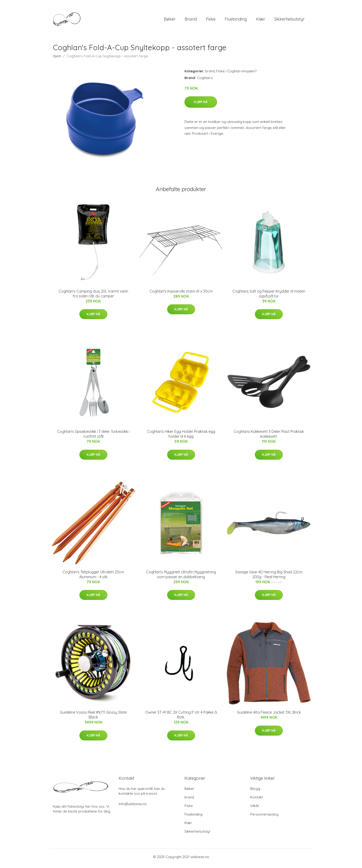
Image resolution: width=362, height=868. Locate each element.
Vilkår (255, 809)
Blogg (255, 792)
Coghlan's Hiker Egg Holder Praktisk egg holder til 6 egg (181, 437)
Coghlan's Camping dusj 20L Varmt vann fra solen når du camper (93, 297)
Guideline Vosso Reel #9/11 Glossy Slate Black (93, 718)
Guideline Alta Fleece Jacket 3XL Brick (269, 715)
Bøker (170, 21)
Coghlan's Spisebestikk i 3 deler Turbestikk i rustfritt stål (93, 437)
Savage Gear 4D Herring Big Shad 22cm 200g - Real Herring (269, 578)
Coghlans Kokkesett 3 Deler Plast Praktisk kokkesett (269, 437)
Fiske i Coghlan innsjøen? (236, 74)
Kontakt (257, 800)
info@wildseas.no (133, 807)
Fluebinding (236, 21)
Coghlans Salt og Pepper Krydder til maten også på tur (269, 297)
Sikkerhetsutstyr (289, 21)
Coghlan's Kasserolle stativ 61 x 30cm (181, 294)
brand (191, 21)
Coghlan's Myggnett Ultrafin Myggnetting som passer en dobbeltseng (181, 578)
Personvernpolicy (264, 818)
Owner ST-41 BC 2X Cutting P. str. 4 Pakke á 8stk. (181, 718)
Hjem (57, 59)
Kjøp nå (201, 105)
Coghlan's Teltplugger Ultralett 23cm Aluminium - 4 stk (93, 578)
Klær (261, 21)
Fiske (211, 21)
